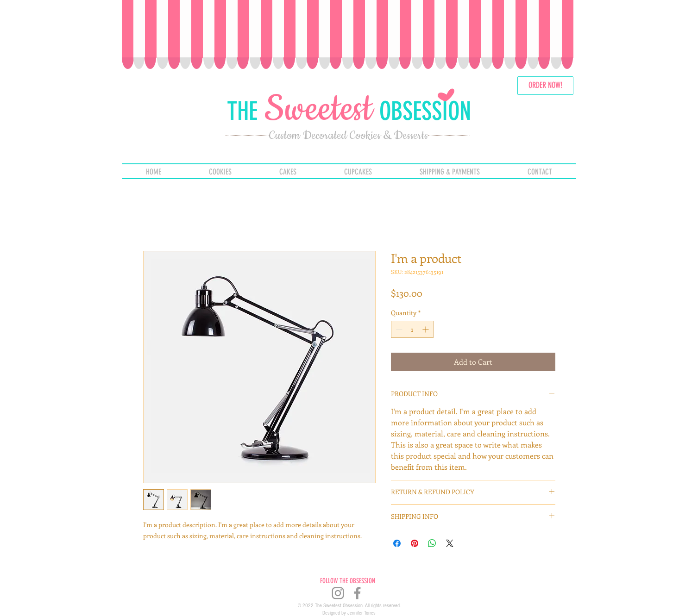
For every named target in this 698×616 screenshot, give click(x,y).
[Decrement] (398, 329)
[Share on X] (450, 543)
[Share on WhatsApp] (432, 543)
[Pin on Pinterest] (415, 543)
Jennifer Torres (362, 613)
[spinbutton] (412, 329)
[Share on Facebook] (397, 543)
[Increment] (426, 329)
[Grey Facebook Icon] (357, 593)
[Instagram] (338, 593)
